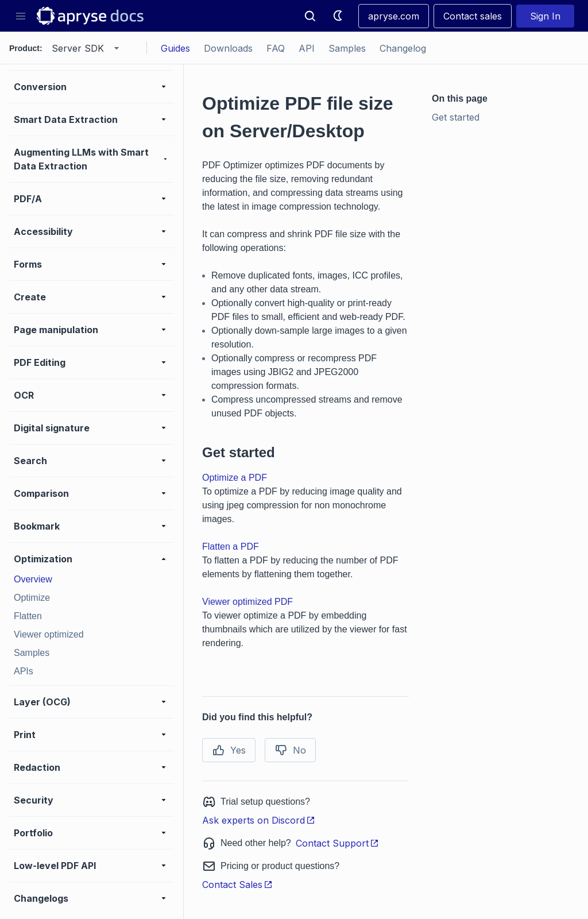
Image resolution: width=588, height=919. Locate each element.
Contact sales (473, 16)
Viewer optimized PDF (247, 602)
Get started (456, 117)
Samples (347, 48)
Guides (175, 48)
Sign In (545, 16)
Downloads (228, 48)
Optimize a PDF (235, 478)
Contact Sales (237, 885)
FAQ (276, 48)
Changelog (403, 48)
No (290, 750)
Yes (229, 750)
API (307, 48)
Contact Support (337, 843)
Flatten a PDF (231, 547)
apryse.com (394, 16)
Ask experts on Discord (259, 820)
